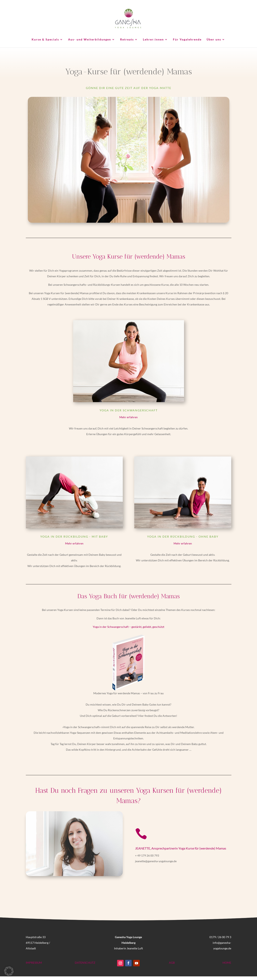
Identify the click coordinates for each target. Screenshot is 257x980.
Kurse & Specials (45, 40)
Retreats (127, 40)
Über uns (214, 40)
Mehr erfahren (128, 417)
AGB (172, 963)
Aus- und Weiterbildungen (90, 40)
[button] (9, 971)
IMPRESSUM (34, 963)
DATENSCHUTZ (85, 963)
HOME (227, 963)
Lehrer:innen (153, 40)
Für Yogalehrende (187, 40)
